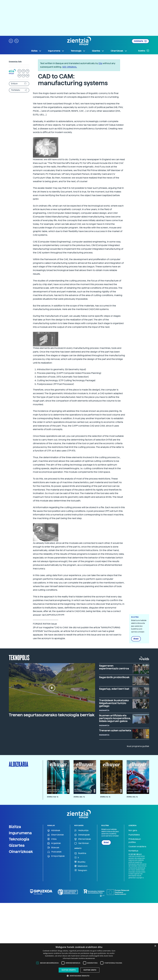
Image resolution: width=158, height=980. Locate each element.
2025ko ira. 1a (105, 797)
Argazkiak (54, 843)
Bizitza (15, 827)
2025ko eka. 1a (132, 797)
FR (28, 71)
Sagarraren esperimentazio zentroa (114, 667)
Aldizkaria (140, 41)
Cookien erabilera (137, 847)
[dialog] (79, 962)
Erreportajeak (56, 856)
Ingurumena (20, 833)
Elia (100, 63)
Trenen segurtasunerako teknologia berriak (52, 715)
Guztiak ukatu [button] (90, 970)
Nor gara (133, 830)
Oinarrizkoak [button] (119, 51)
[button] (11, 41)
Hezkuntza (81, 831)
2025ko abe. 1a (79, 797)
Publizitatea (134, 835)
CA (23, 75)
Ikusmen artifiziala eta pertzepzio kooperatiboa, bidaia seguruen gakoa (115, 718)
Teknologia (19, 839)
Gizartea (17, 845)
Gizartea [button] (98, 51)
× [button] (155, 946)
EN (19, 75)
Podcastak (54, 852)
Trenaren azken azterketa (115, 730)
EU (19, 71)
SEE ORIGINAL (70, 67)
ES (23, 71)
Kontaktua (133, 851)
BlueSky (80, 862)
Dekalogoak (82, 835)
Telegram (81, 870)
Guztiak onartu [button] (69, 970)
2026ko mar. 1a (53, 797)
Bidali (136, 639)
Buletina (144, 51)
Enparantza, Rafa (15, 62)
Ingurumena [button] (56, 51)
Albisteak (54, 831)
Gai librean (82, 843)
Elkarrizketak (56, 835)
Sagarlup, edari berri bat (114, 689)
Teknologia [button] (78, 51)
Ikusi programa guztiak (138, 746)
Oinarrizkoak (21, 852)
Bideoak (53, 848)
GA (28, 75)
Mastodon (81, 866)
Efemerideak (83, 839)
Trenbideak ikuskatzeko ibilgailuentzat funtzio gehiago (114, 703)
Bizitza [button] (36, 51)
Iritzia (52, 839)
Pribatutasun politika (135, 841)
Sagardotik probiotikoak (114, 677)
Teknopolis (19, 657)
